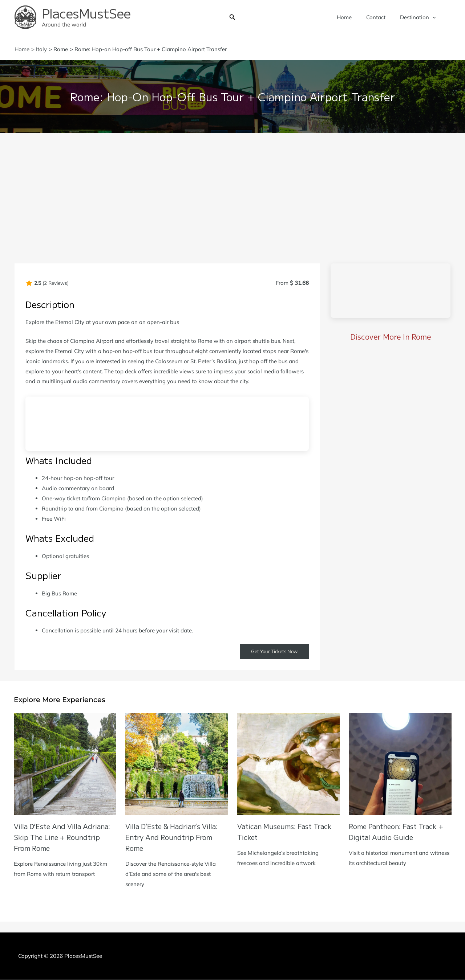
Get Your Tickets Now (272, 652)
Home (353, 17)
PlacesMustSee (86, 13)
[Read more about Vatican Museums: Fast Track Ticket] (289, 764)
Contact (381, 17)
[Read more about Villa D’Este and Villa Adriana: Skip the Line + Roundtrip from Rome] (65, 764)
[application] (434, 17)
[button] (232, 17)
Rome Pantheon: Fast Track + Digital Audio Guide (397, 832)
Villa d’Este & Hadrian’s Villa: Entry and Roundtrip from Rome (175, 837)
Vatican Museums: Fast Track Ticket (278, 832)
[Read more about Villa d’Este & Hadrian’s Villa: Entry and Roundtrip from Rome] (177, 764)
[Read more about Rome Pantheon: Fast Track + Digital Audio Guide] (400, 764)
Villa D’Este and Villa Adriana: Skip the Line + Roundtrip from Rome (57, 837)
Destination (420, 17)
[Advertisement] (232, 187)
